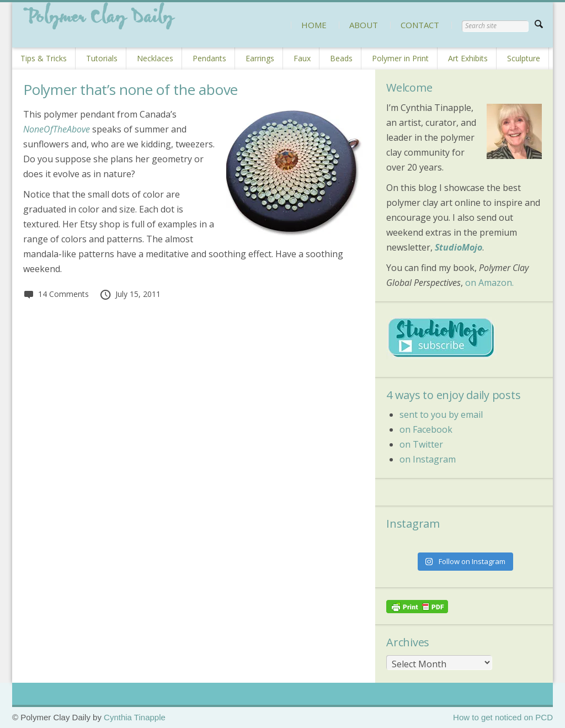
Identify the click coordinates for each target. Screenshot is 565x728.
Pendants (209, 58)
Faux (302, 58)
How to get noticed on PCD (503, 717)
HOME (314, 25)
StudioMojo (459, 247)
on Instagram (428, 459)
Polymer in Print (400, 58)
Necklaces (155, 58)
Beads (341, 58)
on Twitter (421, 444)
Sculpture (524, 58)
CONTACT (420, 25)
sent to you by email (441, 415)
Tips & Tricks (44, 58)
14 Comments (56, 294)
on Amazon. (489, 283)
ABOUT (364, 25)
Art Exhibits (468, 58)
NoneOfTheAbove (57, 129)
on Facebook (426, 429)
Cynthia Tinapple (135, 717)
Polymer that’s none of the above (130, 89)
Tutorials (102, 58)
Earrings (260, 58)
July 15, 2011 (130, 294)
